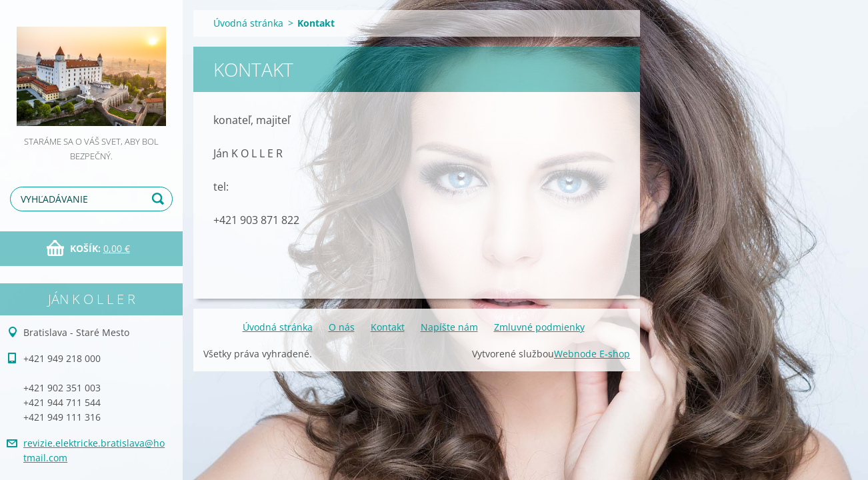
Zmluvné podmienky (539, 327)
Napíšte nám (449, 327)
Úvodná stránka (248, 23)
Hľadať (160, 199)
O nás (342, 327)
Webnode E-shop (592, 354)
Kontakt (388, 327)
